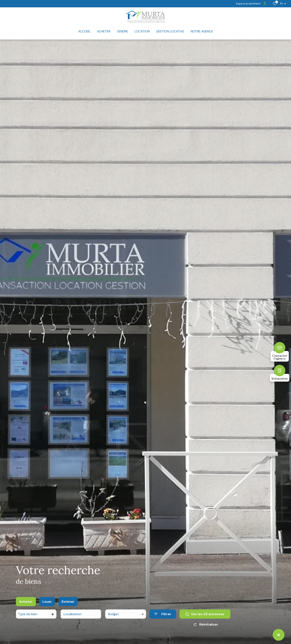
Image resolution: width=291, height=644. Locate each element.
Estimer (68, 607)
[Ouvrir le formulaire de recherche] (163, 620)
